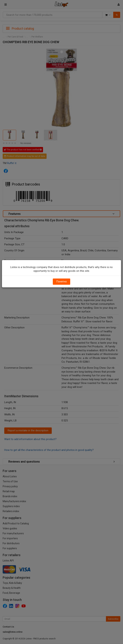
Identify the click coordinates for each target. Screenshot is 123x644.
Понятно (61, 282)
